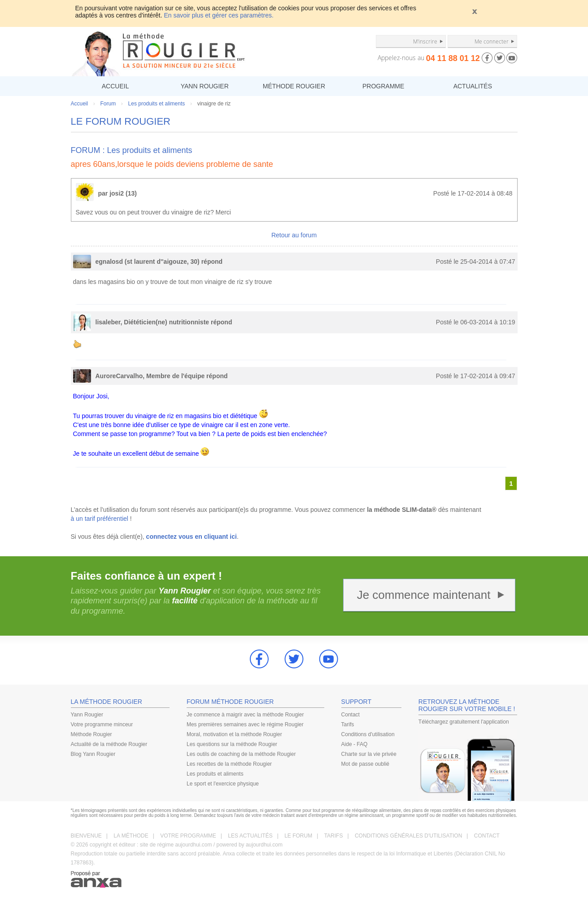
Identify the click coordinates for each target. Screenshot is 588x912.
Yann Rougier (87, 715)
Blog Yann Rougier (93, 754)
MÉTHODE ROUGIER (294, 86)
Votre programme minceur (102, 724)
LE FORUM (298, 836)
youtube (329, 659)
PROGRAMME (383, 86)
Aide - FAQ (355, 744)
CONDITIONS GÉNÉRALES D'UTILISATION (408, 836)
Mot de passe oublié (365, 764)
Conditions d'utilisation (368, 734)
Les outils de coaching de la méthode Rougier (241, 754)
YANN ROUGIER (205, 86)
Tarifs (348, 724)
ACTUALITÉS (473, 86)
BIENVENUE (86, 836)
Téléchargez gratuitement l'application (464, 722)
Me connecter (492, 41)
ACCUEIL (115, 86)
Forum (108, 104)
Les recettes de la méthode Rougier (229, 764)
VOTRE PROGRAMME (188, 836)
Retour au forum (294, 235)
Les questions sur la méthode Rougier (232, 744)
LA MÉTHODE (131, 836)
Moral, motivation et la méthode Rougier (234, 734)
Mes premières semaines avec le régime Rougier (245, 724)
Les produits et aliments (157, 104)
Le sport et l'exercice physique (223, 784)
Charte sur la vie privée (369, 754)
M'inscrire (425, 41)
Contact (351, 715)
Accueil (80, 104)
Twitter (294, 659)
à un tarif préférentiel (100, 519)
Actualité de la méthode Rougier (109, 744)
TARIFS (334, 836)
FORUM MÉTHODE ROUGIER (230, 702)
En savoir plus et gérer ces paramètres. (219, 15)
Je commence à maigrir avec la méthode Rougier (245, 715)
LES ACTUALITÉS (250, 836)
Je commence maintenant (424, 595)
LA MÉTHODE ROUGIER (107, 702)
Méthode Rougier (91, 734)
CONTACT (487, 836)
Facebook (259, 659)
